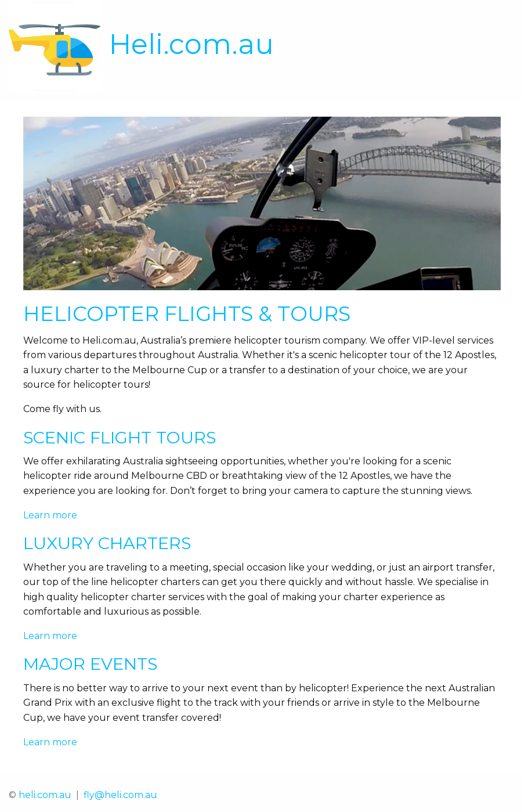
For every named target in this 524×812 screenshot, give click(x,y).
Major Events (90, 664)
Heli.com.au (191, 44)
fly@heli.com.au (120, 795)
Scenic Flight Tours (120, 437)
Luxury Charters (107, 543)
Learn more (50, 515)
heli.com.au (45, 795)
